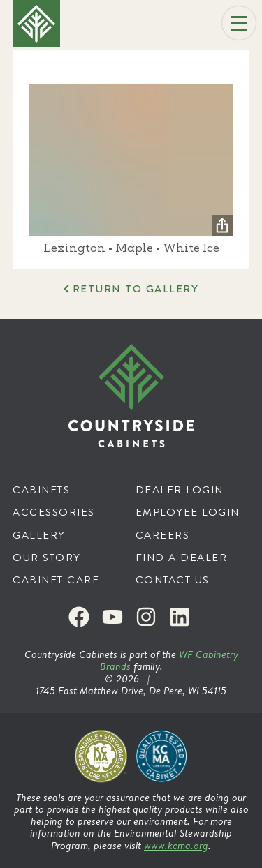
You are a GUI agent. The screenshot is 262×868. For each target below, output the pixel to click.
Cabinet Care (56, 579)
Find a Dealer (182, 557)
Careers (163, 535)
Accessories (54, 512)
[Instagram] (146, 617)
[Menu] (239, 23)
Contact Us (173, 579)
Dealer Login (180, 489)
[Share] (222, 225)
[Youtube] (112, 617)
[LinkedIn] (180, 617)
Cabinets (41, 489)
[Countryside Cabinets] (131, 396)
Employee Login (188, 512)
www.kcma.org (176, 845)
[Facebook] (79, 617)
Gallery (39, 535)
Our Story (47, 557)
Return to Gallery (136, 289)
